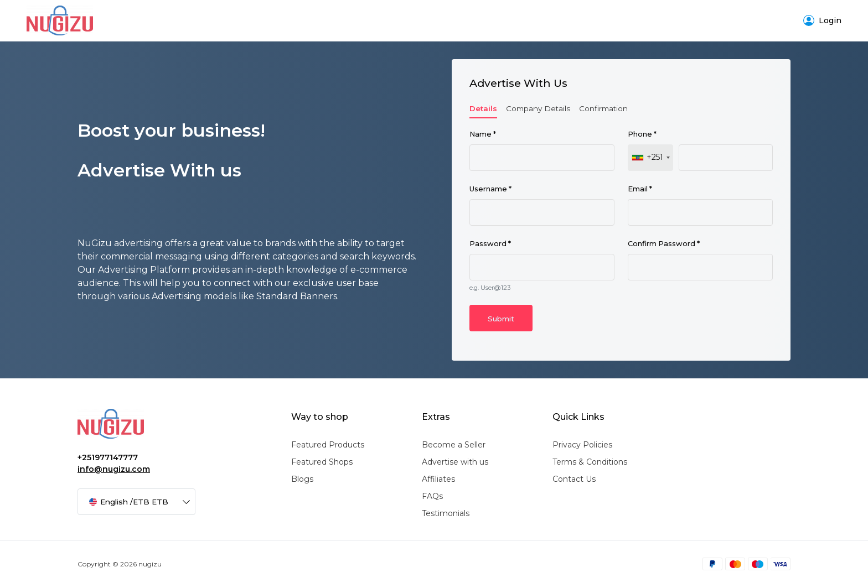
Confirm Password (664, 244)
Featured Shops (322, 462)
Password (490, 244)
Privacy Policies (582, 445)
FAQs (432, 496)
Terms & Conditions (590, 462)
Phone (642, 134)
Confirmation (603, 108)
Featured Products (328, 445)
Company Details (538, 108)
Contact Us (574, 479)
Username (490, 189)
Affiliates (438, 479)
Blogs (302, 479)
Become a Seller (454, 445)
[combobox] (650, 158)
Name (483, 134)
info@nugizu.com (114, 469)
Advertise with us (455, 462)
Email (640, 189)
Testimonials (446, 513)
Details (483, 108)
